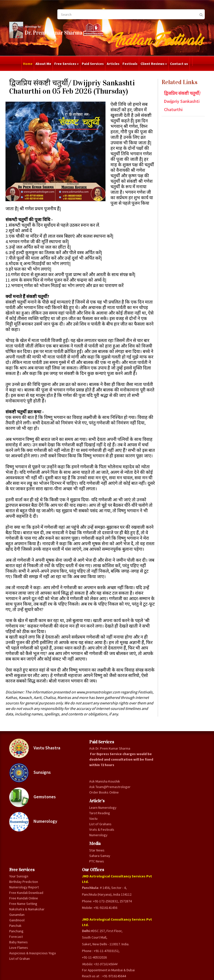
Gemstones (28, 839)
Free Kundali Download (104, 812)
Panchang (102, 870)
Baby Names (104, 881)
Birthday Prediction (103, 790)
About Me (43, 64)
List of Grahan (105, 908)
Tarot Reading (74, 907)
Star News (72, 949)
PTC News (71, 960)
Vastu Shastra (34, 780)
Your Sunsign (105, 782)
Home (28, 64)
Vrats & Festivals (71, 926)
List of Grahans (75, 918)
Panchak (101, 864)
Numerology (29, 869)
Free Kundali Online (104, 823)
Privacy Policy (119, 974)
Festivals (130, 64)
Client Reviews (154, 64)
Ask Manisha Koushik (73, 856)
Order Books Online (74, 878)
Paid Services (93, 64)
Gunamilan (103, 853)
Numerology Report (104, 801)
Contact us (179, 64)
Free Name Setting (103, 834)
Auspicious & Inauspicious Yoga (105, 897)
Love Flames (105, 886)
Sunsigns (27, 810)
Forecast (102, 875)
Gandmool (103, 859)
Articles (113, 64)
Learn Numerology (73, 898)
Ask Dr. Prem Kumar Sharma (75, 785)
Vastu (68, 912)
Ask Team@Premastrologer (76, 867)
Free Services (66, 64)
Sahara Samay (74, 955)
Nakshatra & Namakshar (104, 845)
